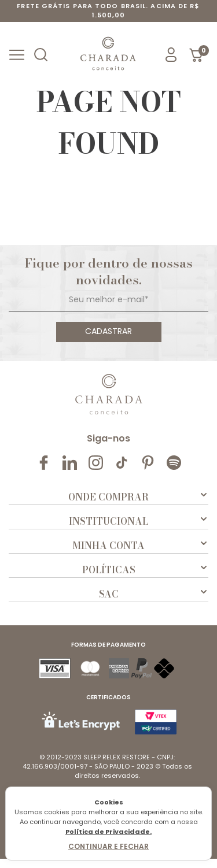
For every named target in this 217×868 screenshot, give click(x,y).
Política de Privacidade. (108, 832)
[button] (42, 55)
